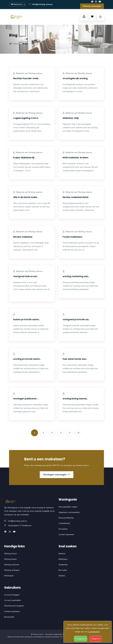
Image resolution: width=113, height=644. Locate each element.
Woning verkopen (12, 570)
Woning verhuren (12, 565)
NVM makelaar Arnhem (76, 158)
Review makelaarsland (75, 197)
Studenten (63, 565)
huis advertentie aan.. (75, 359)
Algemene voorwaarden (69, 512)
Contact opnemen (66, 534)
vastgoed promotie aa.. (76, 319)
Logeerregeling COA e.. (26, 118)
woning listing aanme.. (75, 399)
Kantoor (62, 554)
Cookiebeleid (64, 523)
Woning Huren (10, 554)
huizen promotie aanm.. (27, 319)
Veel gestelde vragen (68, 507)
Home (13, 44)
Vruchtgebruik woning (75, 78)
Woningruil (9, 576)
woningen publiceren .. (26, 399)
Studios (62, 576)
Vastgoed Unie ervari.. (26, 276)
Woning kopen (10, 559)
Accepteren (81, 639)
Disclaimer (63, 529)
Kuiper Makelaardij (24, 158)
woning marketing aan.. (76, 276)
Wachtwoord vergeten (14, 606)
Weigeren (96, 639)
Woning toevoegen (92, 6)
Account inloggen (12, 595)
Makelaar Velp (71, 118)
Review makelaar (23, 237)
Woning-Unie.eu (38, 634)
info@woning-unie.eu (41, 4)
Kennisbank (9, 617)
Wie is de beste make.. (26, 197)
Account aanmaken (13, 600)
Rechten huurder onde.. (26, 78)
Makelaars (63, 559)
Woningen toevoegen (57, 475)
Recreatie (63, 570)
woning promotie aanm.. (27, 359)
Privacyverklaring (66, 518)
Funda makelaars (73, 237)
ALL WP (63, 637)
